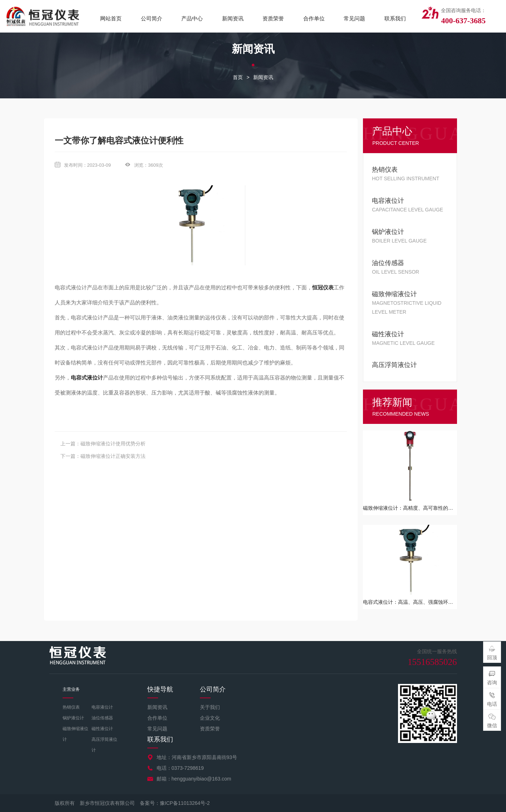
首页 (238, 77)
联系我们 (395, 18)
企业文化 (210, 718)
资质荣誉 (273, 18)
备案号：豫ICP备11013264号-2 (175, 803)
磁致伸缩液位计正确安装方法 (113, 456)
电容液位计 (102, 707)
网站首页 (111, 18)
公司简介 (152, 18)
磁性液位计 (102, 729)
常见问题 (354, 18)
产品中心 (192, 18)
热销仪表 (71, 707)
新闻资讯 (233, 18)
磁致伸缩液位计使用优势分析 (113, 444)
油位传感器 (102, 718)
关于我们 (210, 707)
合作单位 (314, 18)
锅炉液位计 (73, 718)
